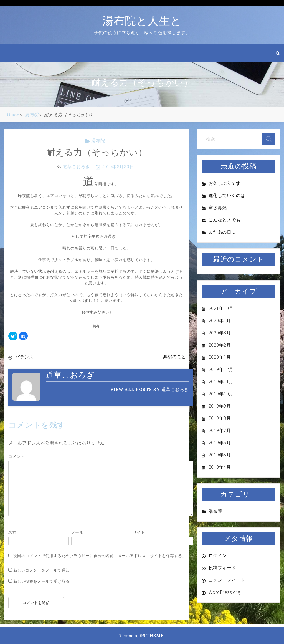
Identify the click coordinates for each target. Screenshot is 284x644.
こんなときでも (225, 220)
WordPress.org (224, 592)
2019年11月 (221, 382)
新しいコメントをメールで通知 (41, 570)
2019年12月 (221, 369)
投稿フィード (222, 568)
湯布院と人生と (142, 21)
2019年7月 (220, 430)
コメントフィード (227, 580)
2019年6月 (220, 443)
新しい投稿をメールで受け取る (41, 581)
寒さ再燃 (218, 208)
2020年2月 (220, 345)
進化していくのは (227, 195)
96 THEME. (153, 635)
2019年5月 (220, 455)
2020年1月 (220, 357)
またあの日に (222, 232)
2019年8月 (220, 418)
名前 (12, 532)
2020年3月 (220, 333)
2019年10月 (221, 394)
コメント (16, 456)
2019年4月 (220, 467)
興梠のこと (175, 357)
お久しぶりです (225, 183)
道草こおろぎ (76, 166)
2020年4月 (220, 320)
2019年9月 (220, 406)
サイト (139, 532)
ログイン (218, 555)
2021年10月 (221, 308)
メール (77, 532)
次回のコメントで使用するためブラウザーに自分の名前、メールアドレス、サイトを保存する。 (100, 555)
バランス (24, 357)
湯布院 (98, 140)
